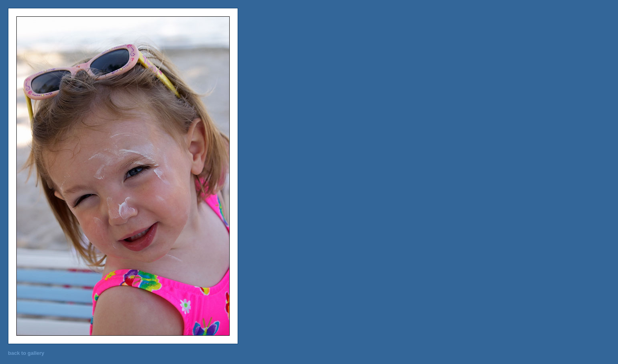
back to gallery (26, 353)
